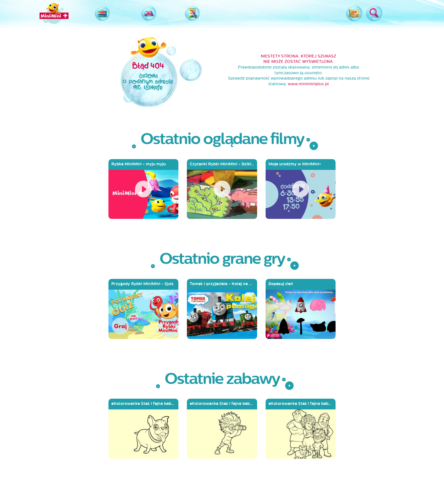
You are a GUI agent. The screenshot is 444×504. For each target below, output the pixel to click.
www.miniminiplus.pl (308, 84)
